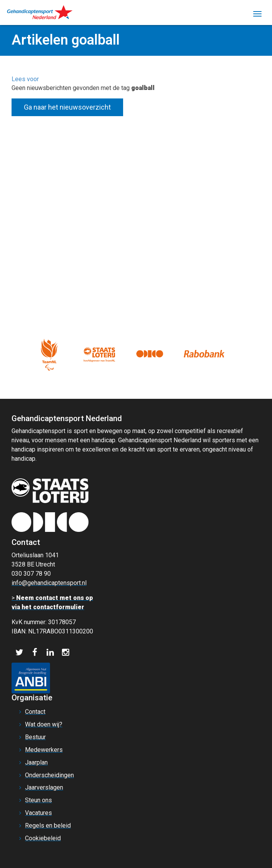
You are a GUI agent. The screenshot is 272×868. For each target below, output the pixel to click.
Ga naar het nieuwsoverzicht (67, 107)
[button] (25, 79)
